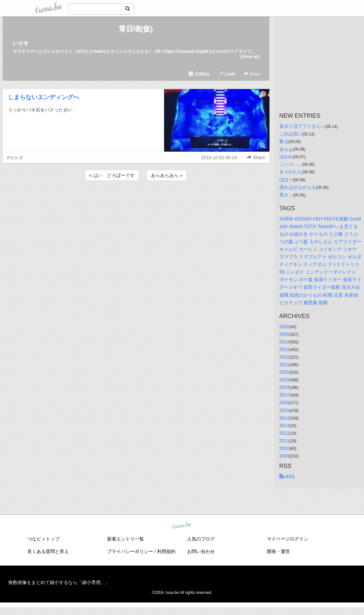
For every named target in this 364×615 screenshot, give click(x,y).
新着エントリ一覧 (126, 539)
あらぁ (286, 149)
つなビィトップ (43, 539)
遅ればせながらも (298, 187)
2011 (284, 441)
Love (227, 74)
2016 (284, 402)
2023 (284, 349)
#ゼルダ (15, 158)
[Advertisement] (136, 200)
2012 (284, 433)
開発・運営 (278, 551)
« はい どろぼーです (112, 175)
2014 (284, 418)
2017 (284, 395)
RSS (287, 477)
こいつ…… (291, 164)
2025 (284, 334)
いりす (21, 43)
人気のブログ (201, 539)
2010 (284, 448)
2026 (284, 327)
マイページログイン (288, 539)
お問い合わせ (201, 551)
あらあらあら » (167, 175)
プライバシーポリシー (130, 551)
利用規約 (166, 551)
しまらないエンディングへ (43, 97)
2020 (284, 372)
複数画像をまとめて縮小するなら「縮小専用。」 (59, 582)
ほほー (286, 180)
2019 (284, 380)
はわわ (286, 157)
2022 (284, 357)
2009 (284, 456)
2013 (284, 425)
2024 (284, 342)
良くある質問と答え (48, 551)
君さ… (286, 195)
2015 (284, 410)
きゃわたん (291, 172)
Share (252, 74)
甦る (284, 141)
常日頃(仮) (136, 29)
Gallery (199, 74)
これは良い (291, 134)
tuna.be (182, 526)
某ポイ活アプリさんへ (302, 126)
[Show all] (250, 57)
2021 (284, 365)
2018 (284, 387)
